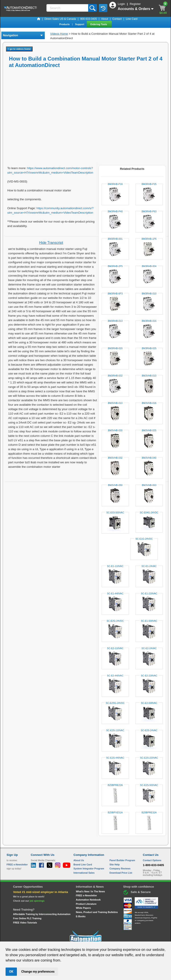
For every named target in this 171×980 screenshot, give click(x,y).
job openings (37, 901)
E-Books (81, 916)
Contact (117, 19)
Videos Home (59, 34)
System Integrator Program (89, 869)
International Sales (84, 873)
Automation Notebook (88, 900)
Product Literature (86, 904)
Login (122, 4)
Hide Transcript (51, 243)
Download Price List (121, 873)
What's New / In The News (90, 891)
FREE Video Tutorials (25, 923)
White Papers (83, 908)
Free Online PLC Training (27, 918)
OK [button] (11, 972)
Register (135, 4)
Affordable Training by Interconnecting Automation (42, 914)
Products (65, 24)
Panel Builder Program (122, 860)
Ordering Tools (99, 24)
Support (80, 24)
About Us (79, 860)
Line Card (132, 19)
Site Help (115, 865)
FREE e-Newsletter (87, 895)
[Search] (68, 8)
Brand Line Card (83, 865)
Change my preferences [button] (38, 972)
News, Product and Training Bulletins (97, 912)
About (105, 19)
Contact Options (152, 860)
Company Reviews (120, 869)
